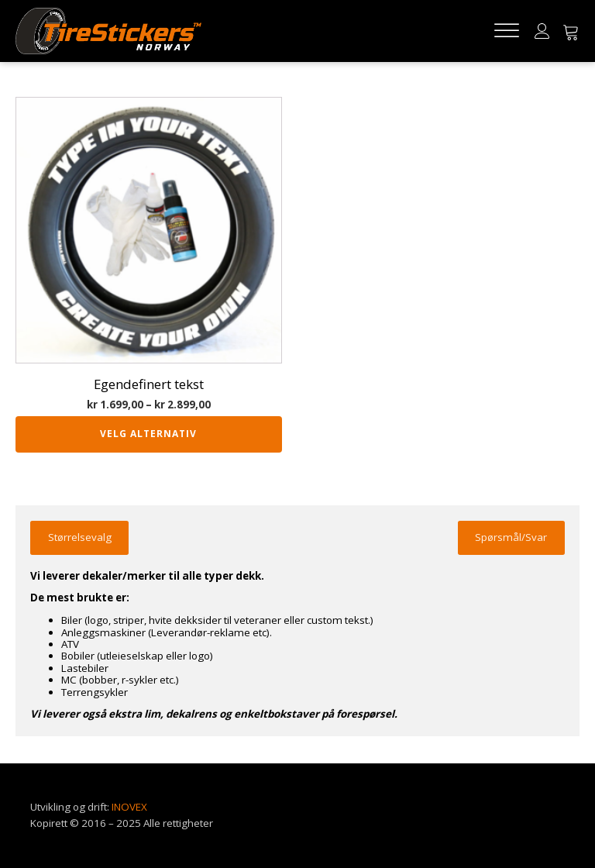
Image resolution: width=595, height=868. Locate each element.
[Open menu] (507, 31)
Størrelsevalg (80, 537)
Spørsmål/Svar (511, 537)
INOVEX (129, 807)
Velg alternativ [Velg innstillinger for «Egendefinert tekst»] (148, 434)
